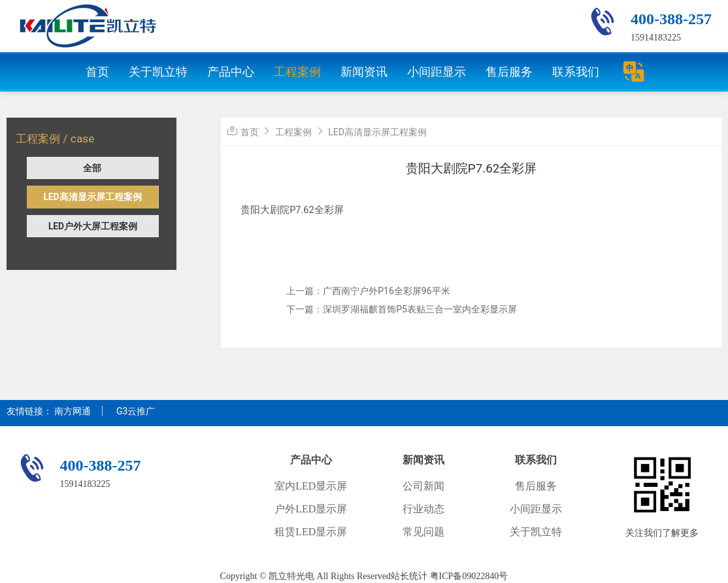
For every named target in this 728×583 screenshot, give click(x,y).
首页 (97, 72)
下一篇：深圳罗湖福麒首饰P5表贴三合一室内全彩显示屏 (402, 309)
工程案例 (297, 72)
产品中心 (231, 72)
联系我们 (576, 72)
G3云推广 (136, 411)
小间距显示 (437, 72)
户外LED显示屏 (311, 509)
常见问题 (423, 532)
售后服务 (509, 72)
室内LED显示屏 (311, 486)
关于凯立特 (158, 72)
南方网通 (73, 411)
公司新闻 (423, 486)
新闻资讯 (364, 72)
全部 (92, 168)
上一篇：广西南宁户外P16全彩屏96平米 (368, 291)
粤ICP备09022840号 (469, 576)
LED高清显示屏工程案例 (92, 197)
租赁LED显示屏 (311, 532)
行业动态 (423, 509)
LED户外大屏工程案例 (93, 226)
